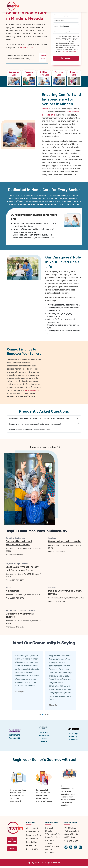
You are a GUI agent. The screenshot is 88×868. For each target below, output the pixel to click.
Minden (45, 109)
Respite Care (32, 842)
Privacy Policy (64, 51)
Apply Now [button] (43, 57)
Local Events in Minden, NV (45, 447)
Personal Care (32, 839)
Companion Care (33, 835)
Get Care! (66, 58)
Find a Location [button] (12, 840)
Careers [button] (12, 849)
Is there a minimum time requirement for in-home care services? (35, 424)
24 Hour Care (32, 849)
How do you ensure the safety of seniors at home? (30, 430)
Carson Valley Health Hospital (65, 541)
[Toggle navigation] (78, 6)
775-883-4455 (27, 48)
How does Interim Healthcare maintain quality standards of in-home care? (39, 418)
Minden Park (13, 591)
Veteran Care (32, 845)
